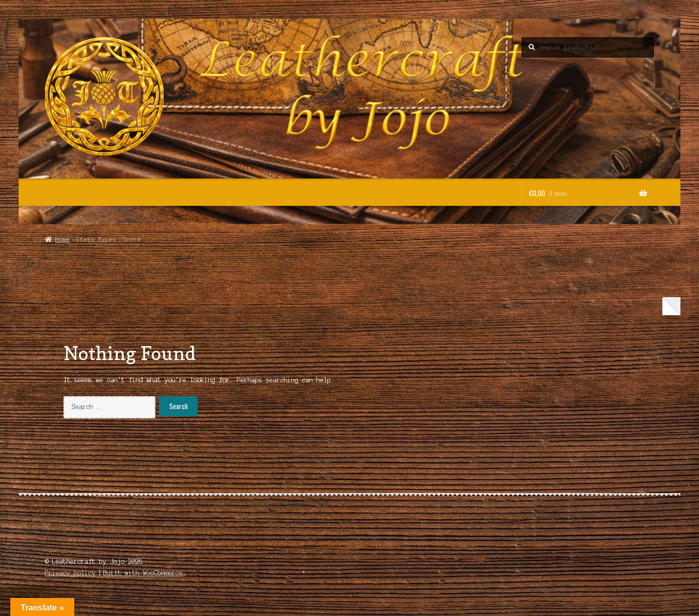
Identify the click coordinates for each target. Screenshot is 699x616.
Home (62, 239)
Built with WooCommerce (143, 573)
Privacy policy (70, 573)
